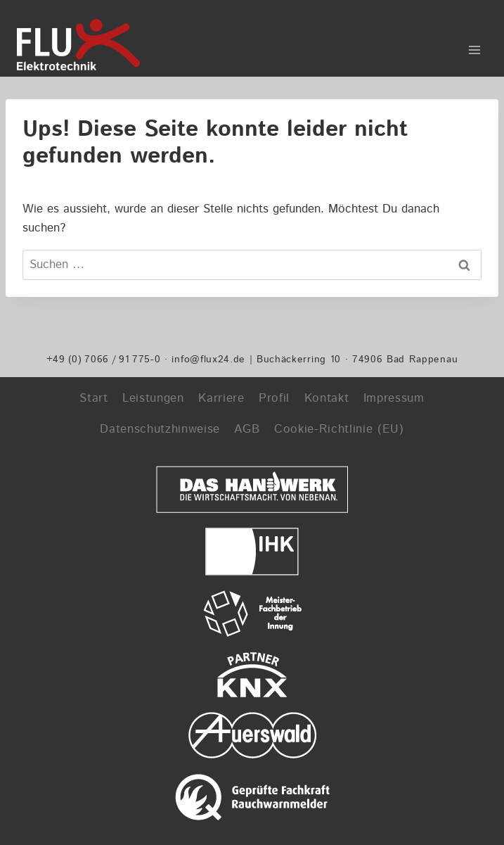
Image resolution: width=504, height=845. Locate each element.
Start (93, 398)
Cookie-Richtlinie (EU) (339, 429)
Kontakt (327, 398)
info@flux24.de (208, 359)
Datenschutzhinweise (160, 429)
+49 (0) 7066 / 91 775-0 (104, 359)
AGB (247, 429)
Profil (274, 398)
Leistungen (153, 398)
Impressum (394, 398)
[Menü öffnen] (474, 45)
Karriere (221, 398)
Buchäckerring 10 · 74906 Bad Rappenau (357, 359)
